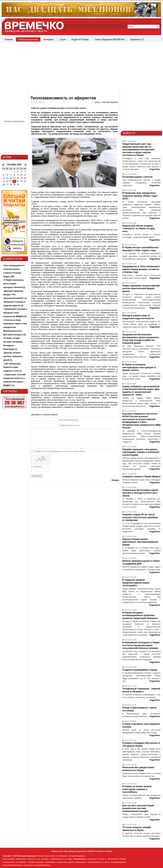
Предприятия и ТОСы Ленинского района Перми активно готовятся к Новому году (141, 269)
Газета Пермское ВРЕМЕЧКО (110, 39)
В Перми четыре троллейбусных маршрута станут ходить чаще (140, 249)
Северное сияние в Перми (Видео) (141, 476)
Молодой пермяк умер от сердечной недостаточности (138, 317)
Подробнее (155, 169)
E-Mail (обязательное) (70, 425)
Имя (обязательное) (69, 420)
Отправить (37, 476)
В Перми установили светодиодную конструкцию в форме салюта (139, 367)
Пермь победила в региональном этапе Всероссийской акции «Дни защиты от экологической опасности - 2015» (141, 391)
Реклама (109, 851)
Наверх (115, 480)
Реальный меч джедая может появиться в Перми (139, 769)
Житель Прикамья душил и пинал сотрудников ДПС (141, 562)
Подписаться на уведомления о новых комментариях (60, 451)
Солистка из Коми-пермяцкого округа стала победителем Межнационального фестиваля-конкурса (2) (15, 327)
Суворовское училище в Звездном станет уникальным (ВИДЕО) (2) (15, 313)
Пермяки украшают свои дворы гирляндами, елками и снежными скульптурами (141, 452)
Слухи (63, 39)
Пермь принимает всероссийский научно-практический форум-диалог (141, 288)
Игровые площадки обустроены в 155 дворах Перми (141, 744)
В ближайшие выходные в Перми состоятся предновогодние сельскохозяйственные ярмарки (141, 645)
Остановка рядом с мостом (137, 177)
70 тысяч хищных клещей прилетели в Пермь (137, 829)
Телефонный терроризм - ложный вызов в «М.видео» (141, 690)
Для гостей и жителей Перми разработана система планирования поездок (138, 808)
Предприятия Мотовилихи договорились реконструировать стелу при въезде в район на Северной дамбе (141, 339)
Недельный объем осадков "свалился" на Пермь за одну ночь (139, 229)
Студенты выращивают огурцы (140, 670)
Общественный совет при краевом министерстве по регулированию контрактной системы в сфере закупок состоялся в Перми (138, 150)
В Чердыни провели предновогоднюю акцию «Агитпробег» (136, 583)
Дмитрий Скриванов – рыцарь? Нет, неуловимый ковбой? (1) (15, 295)
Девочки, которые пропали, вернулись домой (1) (13, 356)
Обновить (38, 467)
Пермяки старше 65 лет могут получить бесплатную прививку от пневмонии (140, 517)
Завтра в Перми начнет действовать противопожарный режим (140, 542)
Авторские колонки (28, 39)
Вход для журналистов (78, 851)
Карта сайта (63, 851)
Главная (9, 39)
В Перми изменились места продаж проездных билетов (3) (14, 284)
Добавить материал (96, 851)
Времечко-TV (137, 39)
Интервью (49, 39)
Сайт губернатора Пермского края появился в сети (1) (12, 367)
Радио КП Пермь (80, 39)
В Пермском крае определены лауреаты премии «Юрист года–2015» (140, 196)
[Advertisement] (81, 65)
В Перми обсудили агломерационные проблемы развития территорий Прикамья (140, 615)
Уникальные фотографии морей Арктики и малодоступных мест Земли (140, 493)
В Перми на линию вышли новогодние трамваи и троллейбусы (137, 789)
